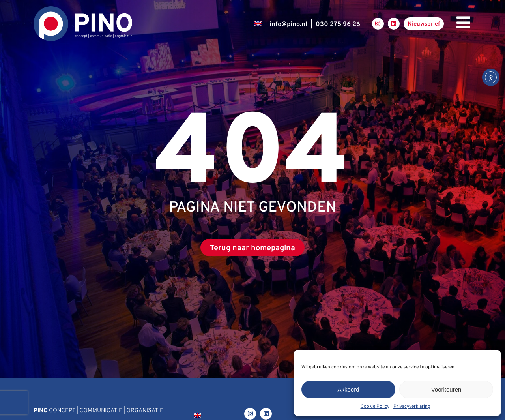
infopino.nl (288, 24)
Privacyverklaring (412, 407)
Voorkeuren (446, 389)
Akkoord (348, 389)
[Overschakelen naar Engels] (258, 24)
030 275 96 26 (338, 24)
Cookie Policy (375, 407)
